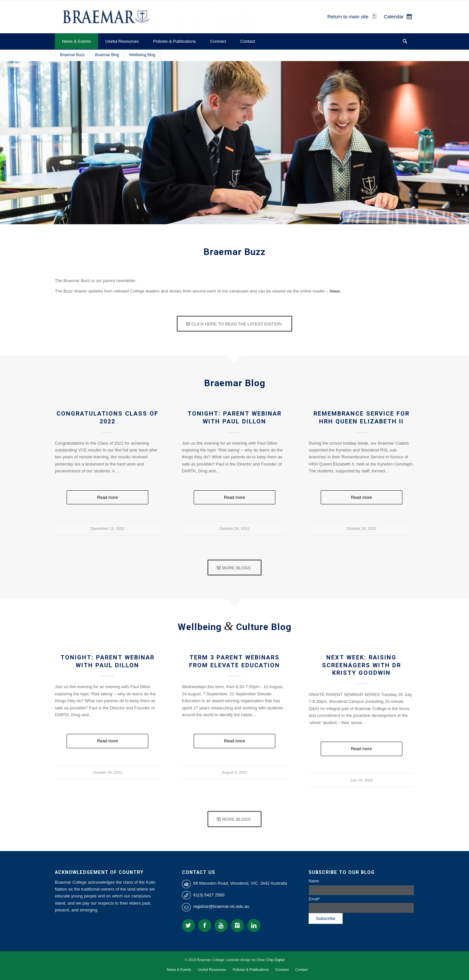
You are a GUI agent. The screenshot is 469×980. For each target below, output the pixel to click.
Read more (107, 497)
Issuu (335, 291)
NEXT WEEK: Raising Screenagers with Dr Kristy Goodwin (362, 665)
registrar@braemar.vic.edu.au (221, 906)
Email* (361, 905)
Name (361, 887)
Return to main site (348, 16)
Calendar (394, 16)
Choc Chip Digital (271, 960)
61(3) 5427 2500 (209, 895)
